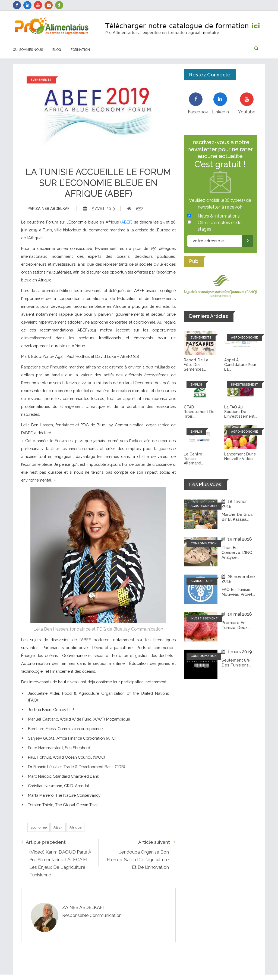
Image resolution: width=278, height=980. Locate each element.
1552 (135, 209)
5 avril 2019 (99, 209)
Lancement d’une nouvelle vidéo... (240, 456)
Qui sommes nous (28, 50)
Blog (57, 50)
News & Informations (219, 216)
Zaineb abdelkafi (49, 209)
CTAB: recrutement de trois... (199, 412)
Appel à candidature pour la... (240, 365)
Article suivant (157, 842)
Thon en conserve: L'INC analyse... (237, 553)
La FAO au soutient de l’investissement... (241, 412)
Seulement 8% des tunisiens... (236, 663)
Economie (39, 827)
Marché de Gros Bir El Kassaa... (237, 517)
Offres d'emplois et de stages (219, 226)
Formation (80, 50)
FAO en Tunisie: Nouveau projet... (238, 592)
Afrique (75, 827)
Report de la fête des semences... (196, 365)
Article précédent (43, 842)
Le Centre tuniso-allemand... (194, 459)
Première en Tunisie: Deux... (236, 625)
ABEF (126, 222)
